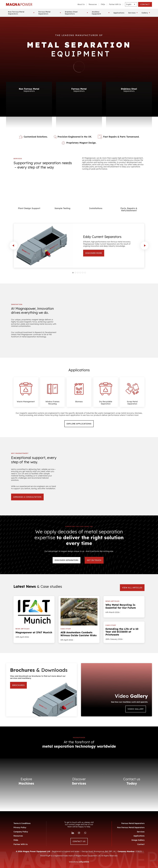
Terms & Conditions (22, 823)
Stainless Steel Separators (71, 13)
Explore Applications (79, 424)
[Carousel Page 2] (75, 273)
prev (14, 246)
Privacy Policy (20, 827)
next (145, 246)
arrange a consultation (27, 497)
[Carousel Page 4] (80, 273)
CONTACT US (79, 841)
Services (132, 13)
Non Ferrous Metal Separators (16, 13)
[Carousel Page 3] (78, 273)
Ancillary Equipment (96, 13)
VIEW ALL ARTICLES (132, 588)
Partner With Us (115, 4)
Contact (141, 844)
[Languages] (131, 4)
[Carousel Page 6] (85, 273)
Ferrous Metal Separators (44, 13)
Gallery (145, 13)
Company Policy (21, 832)
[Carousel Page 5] (83, 273)
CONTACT (145, 4)
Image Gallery (138, 840)
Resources (93, 4)
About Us (81, 4)
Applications (119, 13)
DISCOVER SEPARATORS (67, 560)
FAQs (103, 4)
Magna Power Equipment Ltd (19, 4)
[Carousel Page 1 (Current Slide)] (73, 273)
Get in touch (94, 560)
